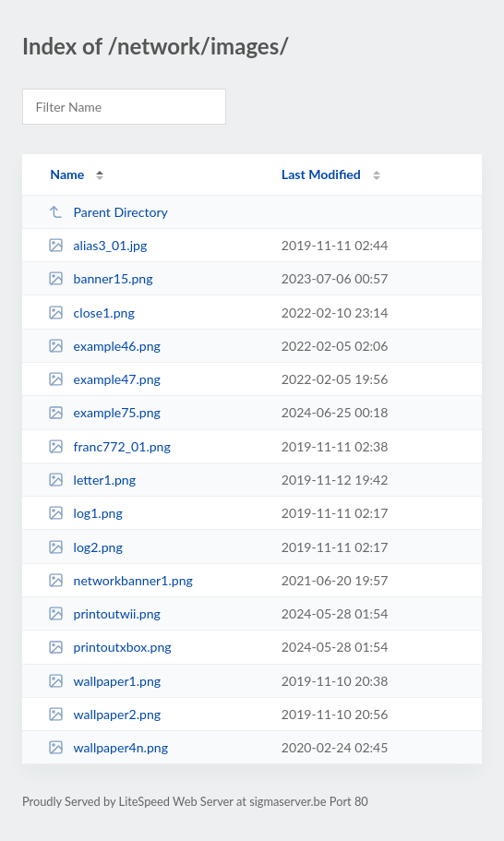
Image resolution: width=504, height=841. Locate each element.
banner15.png (100, 278)
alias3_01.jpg (97, 245)
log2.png (85, 547)
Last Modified (321, 174)
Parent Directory (108, 212)
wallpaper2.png (104, 714)
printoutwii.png (104, 613)
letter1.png (92, 480)
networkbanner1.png (120, 580)
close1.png (91, 312)
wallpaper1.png (104, 681)
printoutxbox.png (109, 647)
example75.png (104, 412)
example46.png (104, 346)
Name (67, 174)
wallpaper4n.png (108, 747)
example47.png (104, 379)
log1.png (85, 513)
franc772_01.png (109, 446)
